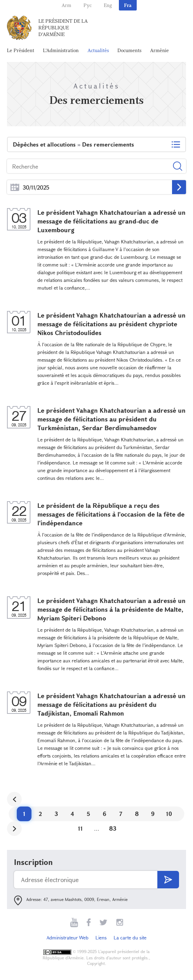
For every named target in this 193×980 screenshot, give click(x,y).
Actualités (98, 50)
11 (80, 828)
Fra (128, 5)
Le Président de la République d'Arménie (63, 27)
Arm (66, 5)
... (15, 187)
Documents (129, 50)
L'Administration (61, 50)
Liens (101, 938)
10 (169, 814)
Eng (108, 5)
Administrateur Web (67, 938)
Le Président (21, 50)
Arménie (159, 50)
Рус (88, 5)
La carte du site (130, 938)
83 (113, 828)
